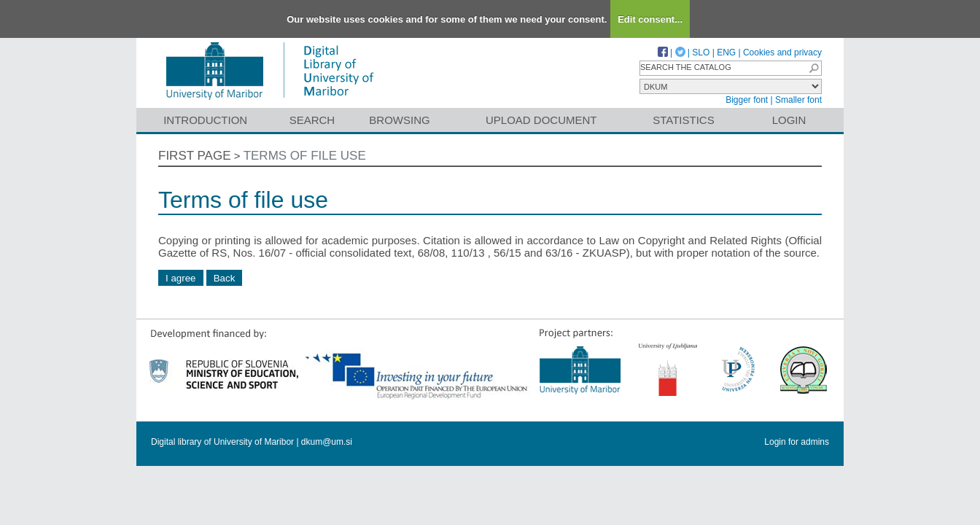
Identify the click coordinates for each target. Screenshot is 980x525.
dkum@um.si (327, 442)
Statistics (683, 120)
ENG (726, 52)
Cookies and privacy (782, 52)
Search (312, 120)
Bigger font (747, 100)
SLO (701, 52)
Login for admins (797, 442)
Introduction (205, 120)
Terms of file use (305, 156)
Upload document (541, 120)
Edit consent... (650, 19)
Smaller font (798, 100)
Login (789, 120)
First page (195, 156)
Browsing (399, 120)
